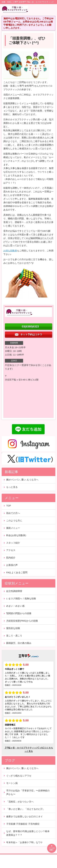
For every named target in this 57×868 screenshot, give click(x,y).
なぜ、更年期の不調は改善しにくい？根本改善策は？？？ (28, 833)
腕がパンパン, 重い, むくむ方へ (22, 480)
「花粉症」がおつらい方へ (20, 802)
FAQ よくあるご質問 (17, 572)
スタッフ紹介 (13, 543)
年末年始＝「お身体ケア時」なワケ (24, 842)
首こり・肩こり (14, 636)
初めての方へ (13, 513)
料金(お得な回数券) (16, 535)
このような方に (14, 520)
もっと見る (12, 487)
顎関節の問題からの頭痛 (19, 613)
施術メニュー (13, 528)
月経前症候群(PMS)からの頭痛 (22, 621)
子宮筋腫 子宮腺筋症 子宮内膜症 (23, 824)
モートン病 (12, 783)
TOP (9, 506)
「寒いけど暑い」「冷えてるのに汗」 (26, 809)
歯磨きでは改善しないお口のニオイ (24, 816)
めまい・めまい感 (15, 606)
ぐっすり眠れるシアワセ (19, 776)
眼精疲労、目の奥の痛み (19, 643)
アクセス (11, 550)
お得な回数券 (10, 251)
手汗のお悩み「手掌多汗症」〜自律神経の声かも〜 (28, 792)
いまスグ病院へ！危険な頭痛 (21, 598)
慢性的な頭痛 (13, 628)
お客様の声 (12, 565)
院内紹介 (11, 558)
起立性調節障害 (14, 591)
